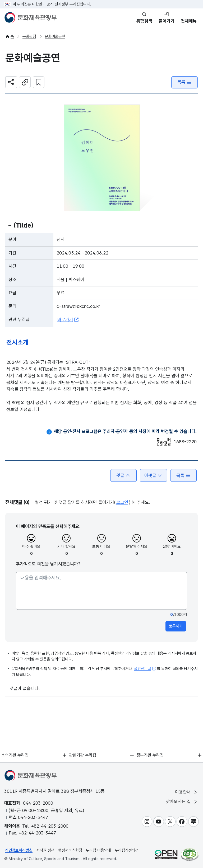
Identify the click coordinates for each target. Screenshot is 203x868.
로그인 (122, 502)
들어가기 (167, 21)
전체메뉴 (189, 21)
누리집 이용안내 (98, 850)
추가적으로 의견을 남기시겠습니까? (48, 564)
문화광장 (29, 36)
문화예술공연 (55, 36)
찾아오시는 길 (182, 802)
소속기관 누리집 (15, 755)
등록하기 (176, 626)
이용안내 (186, 792)
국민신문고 (145, 669)
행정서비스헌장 (70, 850)
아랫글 (153, 476)
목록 (184, 82)
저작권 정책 (45, 850)
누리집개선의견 (127, 850)
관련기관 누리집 (83, 755)
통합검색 (144, 21)
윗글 (123, 476)
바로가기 (68, 320)
